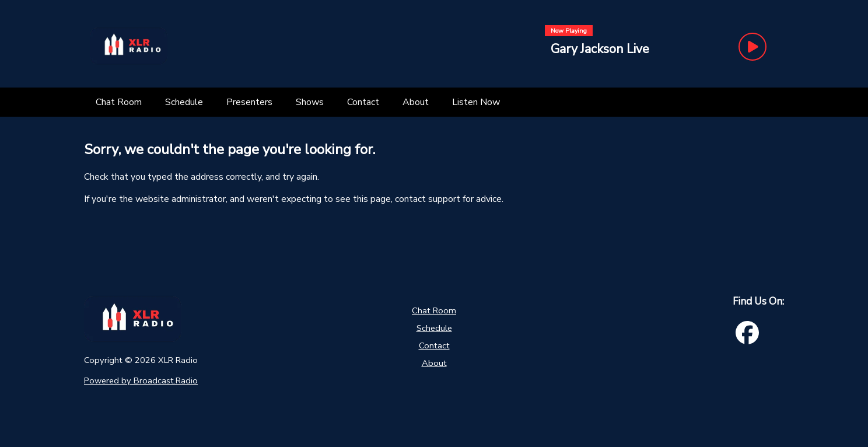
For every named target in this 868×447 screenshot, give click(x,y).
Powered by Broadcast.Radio (141, 380)
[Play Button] (752, 47)
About (434, 363)
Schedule (434, 328)
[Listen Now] (476, 102)
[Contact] (363, 102)
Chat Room (434, 310)
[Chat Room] (119, 102)
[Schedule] (184, 102)
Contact (434, 345)
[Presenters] (249, 102)
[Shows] (310, 102)
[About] (416, 102)
